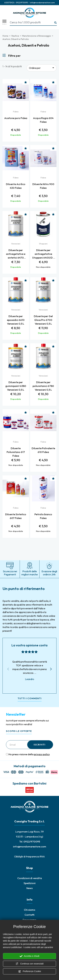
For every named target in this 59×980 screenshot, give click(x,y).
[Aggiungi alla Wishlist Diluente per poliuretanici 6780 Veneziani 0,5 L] (53, 346)
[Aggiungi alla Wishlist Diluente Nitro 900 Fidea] (53, 148)
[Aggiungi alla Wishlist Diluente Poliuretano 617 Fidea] (26, 413)
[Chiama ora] (22, 3)
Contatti (29, 915)
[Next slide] (51, 669)
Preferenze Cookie (30, 971)
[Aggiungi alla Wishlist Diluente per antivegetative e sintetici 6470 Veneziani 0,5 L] (26, 214)
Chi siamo (30, 910)
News (29, 888)
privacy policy (42, 754)
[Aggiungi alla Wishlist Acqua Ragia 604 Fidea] (53, 82)
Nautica (15, 36)
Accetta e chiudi (29, 956)
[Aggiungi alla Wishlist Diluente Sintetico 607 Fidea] (26, 479)
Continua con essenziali (30, 964)
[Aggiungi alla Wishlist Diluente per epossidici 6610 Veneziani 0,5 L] (26, 280)
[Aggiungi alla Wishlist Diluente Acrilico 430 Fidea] (26, 148)
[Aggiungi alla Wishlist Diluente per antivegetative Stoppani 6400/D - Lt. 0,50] (53, 214)
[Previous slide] (8, 669)
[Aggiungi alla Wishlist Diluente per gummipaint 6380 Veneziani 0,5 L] (26, 346)
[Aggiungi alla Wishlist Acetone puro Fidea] (26, 82)
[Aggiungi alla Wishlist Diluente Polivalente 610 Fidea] (53, 413)
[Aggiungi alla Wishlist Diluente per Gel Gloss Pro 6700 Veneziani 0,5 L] (53, 280)
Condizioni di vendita (30, 878)
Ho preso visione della (29, 754)
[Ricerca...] (56, 23)
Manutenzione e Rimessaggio (37, 36)
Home (5, 36)
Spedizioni (30, 883)
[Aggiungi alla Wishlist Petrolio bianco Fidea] (53, 479)
